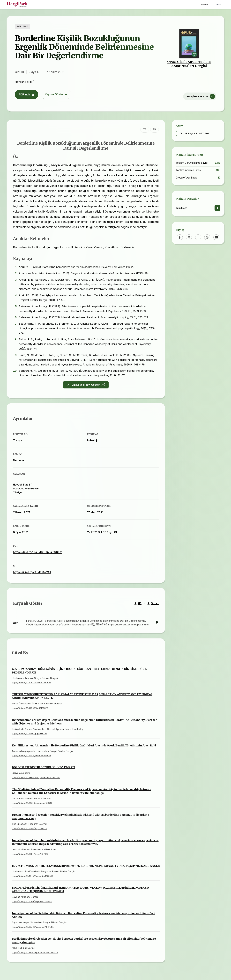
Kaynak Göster (56, 94)
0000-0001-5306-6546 (26, 489)
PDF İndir (27, 94)
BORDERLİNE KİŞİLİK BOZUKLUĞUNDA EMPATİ (43, 768)
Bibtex (153, 604)
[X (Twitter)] (189, 237)
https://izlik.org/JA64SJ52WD (32, 572)
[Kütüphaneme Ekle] (200, 95)
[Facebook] (180, 237)
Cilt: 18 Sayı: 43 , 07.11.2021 (195, 133)
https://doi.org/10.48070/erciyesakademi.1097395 (36, 779)
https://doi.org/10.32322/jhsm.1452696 (30, 855)
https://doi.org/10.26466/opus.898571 (38, 553)
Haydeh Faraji (23, 82)
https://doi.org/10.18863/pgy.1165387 (30, 735)
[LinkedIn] (198, 237)
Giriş (218, 4)
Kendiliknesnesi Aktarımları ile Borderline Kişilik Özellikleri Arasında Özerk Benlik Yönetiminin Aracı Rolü (84, 746)
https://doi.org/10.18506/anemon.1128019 (31, 757)
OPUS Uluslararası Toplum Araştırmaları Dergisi (189, 64)
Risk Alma (112, 247)
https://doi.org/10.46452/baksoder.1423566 (33, 877)
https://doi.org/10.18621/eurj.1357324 (29, 830)
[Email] (216, 237)
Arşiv (179, 126)
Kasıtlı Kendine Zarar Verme (84, 247)
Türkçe (205, 5)
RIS (138, 604)
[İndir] (217, 208)
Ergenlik (58, 247)
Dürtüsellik (128, 247)
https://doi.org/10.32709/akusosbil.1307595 (33, 928)
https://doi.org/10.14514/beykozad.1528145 (32, 903)
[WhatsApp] (207, 237)
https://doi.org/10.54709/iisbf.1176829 (30, 709)
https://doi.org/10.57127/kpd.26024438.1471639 (35, 954)
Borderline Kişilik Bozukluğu (32, 247)
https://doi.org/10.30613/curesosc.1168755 (32, 804)
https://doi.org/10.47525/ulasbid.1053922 (31, 684)
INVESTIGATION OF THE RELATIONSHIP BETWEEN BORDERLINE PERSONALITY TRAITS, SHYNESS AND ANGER (86, 867)
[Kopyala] (156, 624)
